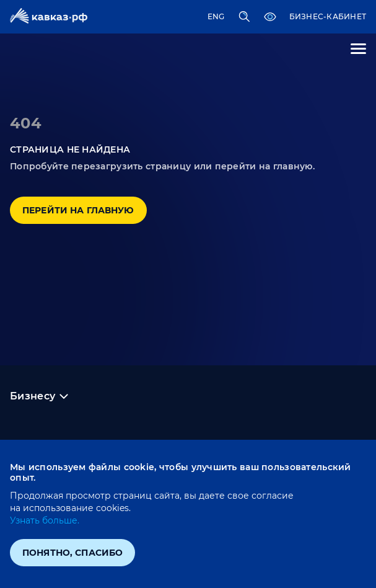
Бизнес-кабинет (328, 16)
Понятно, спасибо (72, 553)
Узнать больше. (45, 520)
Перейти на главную (78, 210)
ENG (216, 16)
